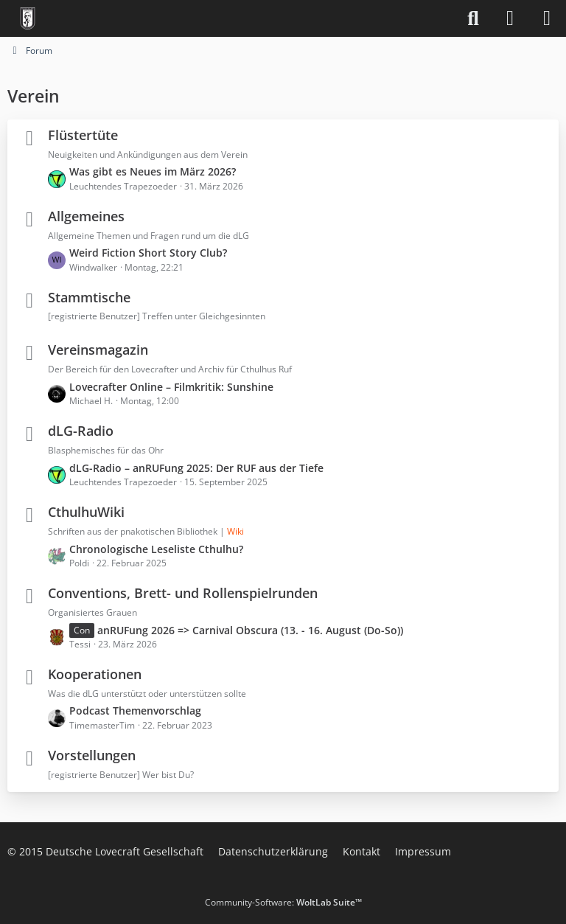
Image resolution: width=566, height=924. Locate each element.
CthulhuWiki (86, 512)
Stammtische (89, 297)
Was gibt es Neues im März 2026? (153, 171)
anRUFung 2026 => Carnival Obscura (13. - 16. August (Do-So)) (250, 630)
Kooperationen (95, 674)
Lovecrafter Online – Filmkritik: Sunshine (171, 387)
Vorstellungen (92, 755)
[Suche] (473, 18)
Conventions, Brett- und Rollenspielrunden (183, 593)
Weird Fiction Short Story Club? (148, 253)
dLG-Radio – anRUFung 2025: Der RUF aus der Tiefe (196, 468)
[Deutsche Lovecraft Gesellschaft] (28, 18)
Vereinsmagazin (98, 350)
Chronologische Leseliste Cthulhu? (156, 549)
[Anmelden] (510, 18)
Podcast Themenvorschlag (135, 711)
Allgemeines (86, 216)
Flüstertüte (83, 135)
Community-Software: (283, 902)
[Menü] (547, 18)
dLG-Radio (81, 431)
